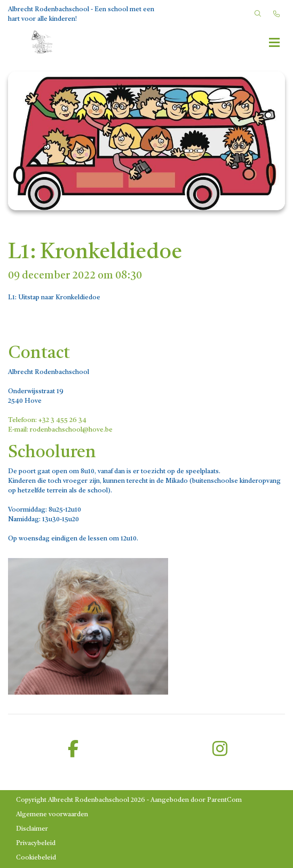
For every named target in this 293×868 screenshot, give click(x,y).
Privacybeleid (36, 843)
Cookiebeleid (36, 858)
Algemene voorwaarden (52, 815)
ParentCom (224, 800)
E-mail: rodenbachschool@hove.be (60, 430)
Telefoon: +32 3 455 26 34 (47, 420)
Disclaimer (32, 829)
